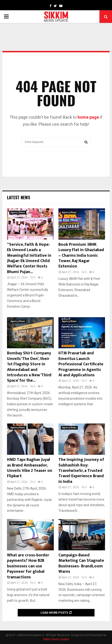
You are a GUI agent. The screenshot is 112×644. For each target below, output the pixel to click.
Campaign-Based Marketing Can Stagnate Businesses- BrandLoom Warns (81, 563)
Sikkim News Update (56, 639)
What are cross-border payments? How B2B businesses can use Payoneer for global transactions (28, 566)
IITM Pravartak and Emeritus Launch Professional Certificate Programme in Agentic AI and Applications (81, 364)
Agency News (18, 212)
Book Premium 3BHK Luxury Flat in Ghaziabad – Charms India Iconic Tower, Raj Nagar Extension (81, 256)
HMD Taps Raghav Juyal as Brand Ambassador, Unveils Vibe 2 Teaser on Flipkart (30, 468)
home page (88, 117)
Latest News (19, 197)
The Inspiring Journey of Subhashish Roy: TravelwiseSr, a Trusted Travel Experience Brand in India (81, 471)
